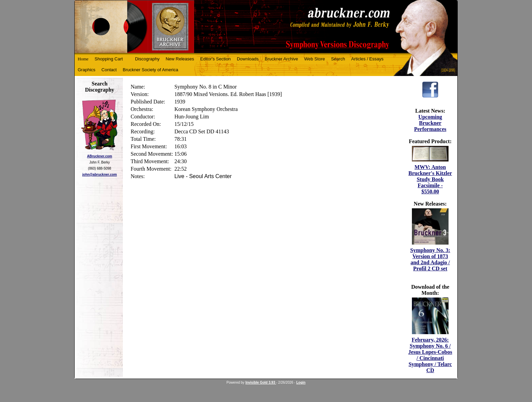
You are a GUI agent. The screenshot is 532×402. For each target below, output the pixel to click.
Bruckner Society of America (150, 70)
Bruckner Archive (281, 59)
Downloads (248, 59)
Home (83, 59)
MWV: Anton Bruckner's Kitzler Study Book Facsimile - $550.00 (430, 179)
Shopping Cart (109, 59)
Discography (147, 59)
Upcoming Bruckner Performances (430, 123)
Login (301, 382)
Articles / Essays (367, 59)
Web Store (315, 59)
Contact (109, 70)
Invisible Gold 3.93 (261, 382)
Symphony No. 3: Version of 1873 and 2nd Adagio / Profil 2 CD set (430, 259)
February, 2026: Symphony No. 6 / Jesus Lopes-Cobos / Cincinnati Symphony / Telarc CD (430, 355)
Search (338, 59)
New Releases (180, 59)
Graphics (87, 70)
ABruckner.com (100, 156)
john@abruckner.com (100, 175)
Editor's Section (215, 59)
